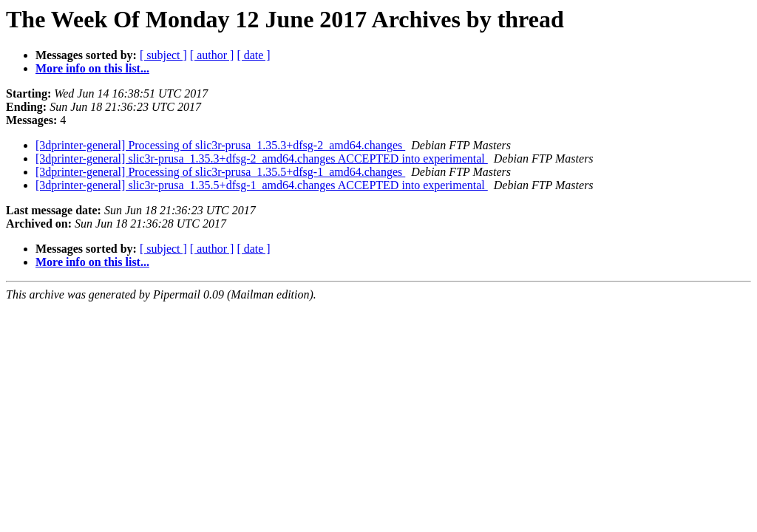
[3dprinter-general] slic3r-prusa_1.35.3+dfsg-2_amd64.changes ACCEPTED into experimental (262, 158)
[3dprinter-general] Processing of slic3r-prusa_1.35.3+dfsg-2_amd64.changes (220, 145)
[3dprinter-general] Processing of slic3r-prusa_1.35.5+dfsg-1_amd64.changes (220, 172)
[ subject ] (163, 55)
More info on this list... (92, 68)
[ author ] (212, 55)
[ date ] (253, 55)
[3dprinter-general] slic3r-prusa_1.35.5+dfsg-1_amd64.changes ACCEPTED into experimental (262, 185)
